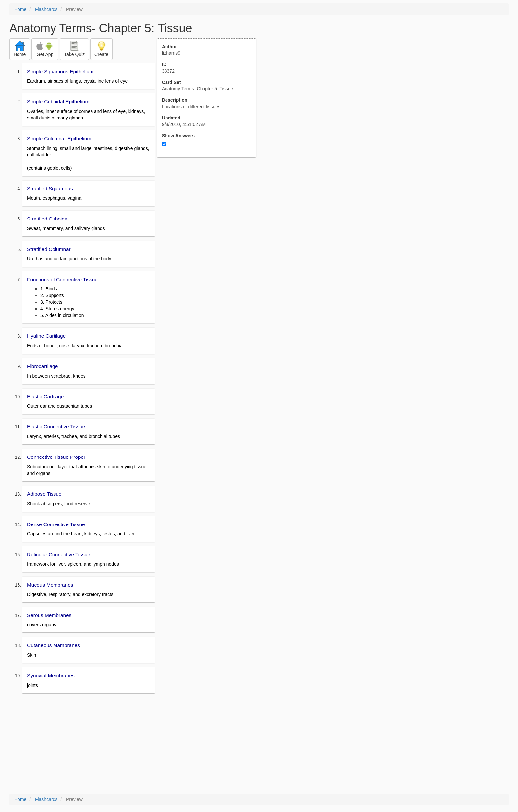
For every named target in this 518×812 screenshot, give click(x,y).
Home (20, 9)
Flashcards (46, 9)
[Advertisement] (210, 222)
